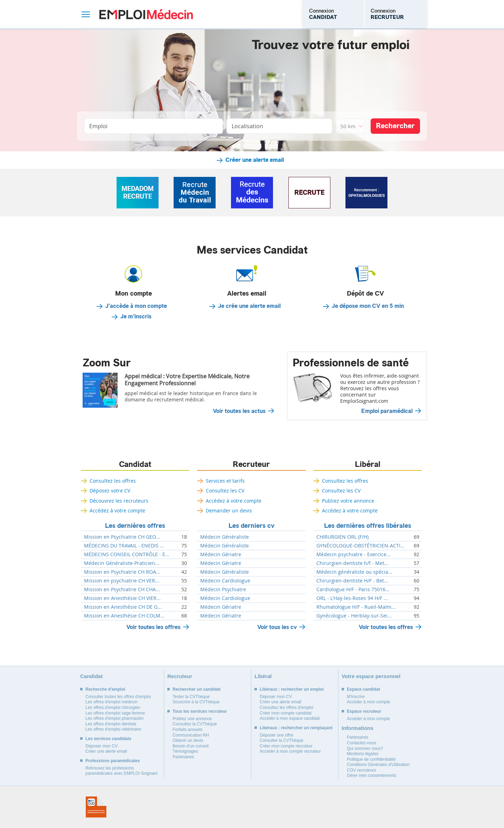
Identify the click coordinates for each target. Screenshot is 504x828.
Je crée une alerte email (249, 306)
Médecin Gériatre (221, 554)
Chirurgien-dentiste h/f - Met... (352, 563)
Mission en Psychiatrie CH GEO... (122, 537)
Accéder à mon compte (368, 702)
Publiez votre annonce (348, 501)
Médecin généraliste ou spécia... (354, 572)
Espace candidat (363, 689)
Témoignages (185, 751)
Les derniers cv (251, 526)
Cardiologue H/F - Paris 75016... (353, 589)
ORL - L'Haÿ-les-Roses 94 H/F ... (352, 598)
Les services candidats (108, 739)
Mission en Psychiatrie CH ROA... (122, 572)
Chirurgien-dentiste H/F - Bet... (352, 581)
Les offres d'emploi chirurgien (113, 708)
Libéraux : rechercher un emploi (292, 689)
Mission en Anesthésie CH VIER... (122, 598)
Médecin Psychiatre (223, 589)
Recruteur (251, 464)
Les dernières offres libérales (368, 526)
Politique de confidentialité (371, 759)
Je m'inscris (136, 317)
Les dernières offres (135, 526)
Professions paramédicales (113, 761)
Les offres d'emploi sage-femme (115, 713)
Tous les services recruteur (200, 711)
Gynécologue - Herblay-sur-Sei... (354, 616)
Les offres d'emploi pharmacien (114, 718)
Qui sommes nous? (365, 748)
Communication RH (191, 735)
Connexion (323, 14)
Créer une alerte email (255, 160)
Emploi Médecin (146, 14)
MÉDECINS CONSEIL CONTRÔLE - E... (127, 554)
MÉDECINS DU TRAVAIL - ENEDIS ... (124, 546)
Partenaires (183, 757)
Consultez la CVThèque (195, 724)
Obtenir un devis (188, 740)
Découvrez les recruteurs (119, 501)
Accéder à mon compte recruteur (290, 751)
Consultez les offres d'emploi (286, 708)
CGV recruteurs (361, 770)
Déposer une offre (276, 735)
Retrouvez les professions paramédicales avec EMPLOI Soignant (121, 771)
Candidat (135, 464)
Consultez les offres (113, 481)
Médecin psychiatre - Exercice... (353, 554)
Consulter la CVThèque (282, 740)
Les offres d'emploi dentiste (111, 724)
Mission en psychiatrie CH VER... (122, 581)
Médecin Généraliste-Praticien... (122, 563)
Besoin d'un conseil (191, 746)
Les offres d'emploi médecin (111, 702)
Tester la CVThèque (191, 697)
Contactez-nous (362, 743)
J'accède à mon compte (136, 306)
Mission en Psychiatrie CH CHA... (122, 589)
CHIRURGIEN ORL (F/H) (342, 537)
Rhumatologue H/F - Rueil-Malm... (356, 607)
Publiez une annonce (192, 719)
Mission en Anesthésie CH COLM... (124, 616)
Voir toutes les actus (239, 411)
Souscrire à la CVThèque (196, 702)
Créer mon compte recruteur (286, 746)
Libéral (368, 464)
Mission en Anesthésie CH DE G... (123, 607)
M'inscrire (356, 697)
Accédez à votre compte (117, 510)
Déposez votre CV (110, 491)
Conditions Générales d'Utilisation (378, 765)
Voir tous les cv (277, 627)
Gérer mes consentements (372, 775)
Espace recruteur (364, 711)
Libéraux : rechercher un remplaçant (296, 728)
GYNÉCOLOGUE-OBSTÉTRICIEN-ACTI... (360, 546)
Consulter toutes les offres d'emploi (118, 697)
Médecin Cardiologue (225, 581)
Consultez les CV (225, 491)
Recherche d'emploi (105, 689)
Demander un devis (229, 510)
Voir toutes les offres (153, 627)
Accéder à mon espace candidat (290, 718)
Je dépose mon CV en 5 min (368, 306)
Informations (358, 728)
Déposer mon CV (101, 746)
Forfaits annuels (187, 730)
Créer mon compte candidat (286, 713)
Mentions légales (363, 754)
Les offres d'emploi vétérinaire (113, 729)
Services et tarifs (225, 481)
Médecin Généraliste (225, 537)
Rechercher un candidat (197, 689)
